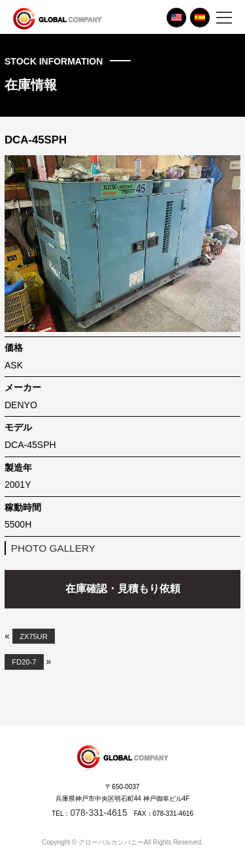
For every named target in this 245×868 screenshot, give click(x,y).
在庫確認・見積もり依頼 (123, 589)
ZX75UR (34, 636)
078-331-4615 (98, 813)
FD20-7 (24, 662)
